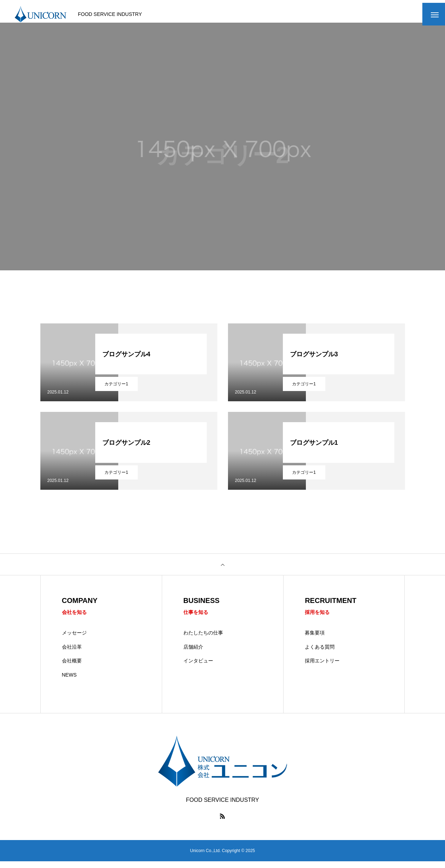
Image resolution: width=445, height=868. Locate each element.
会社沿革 (72, 653)
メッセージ (74, 639)
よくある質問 (320, 653)
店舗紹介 (193, 653)
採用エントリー (322, 667)
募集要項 (315, 639)
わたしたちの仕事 (203, 639)
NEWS (69, 681)
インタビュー (198, 667)
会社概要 (72, 667)
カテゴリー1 (116, 390)
